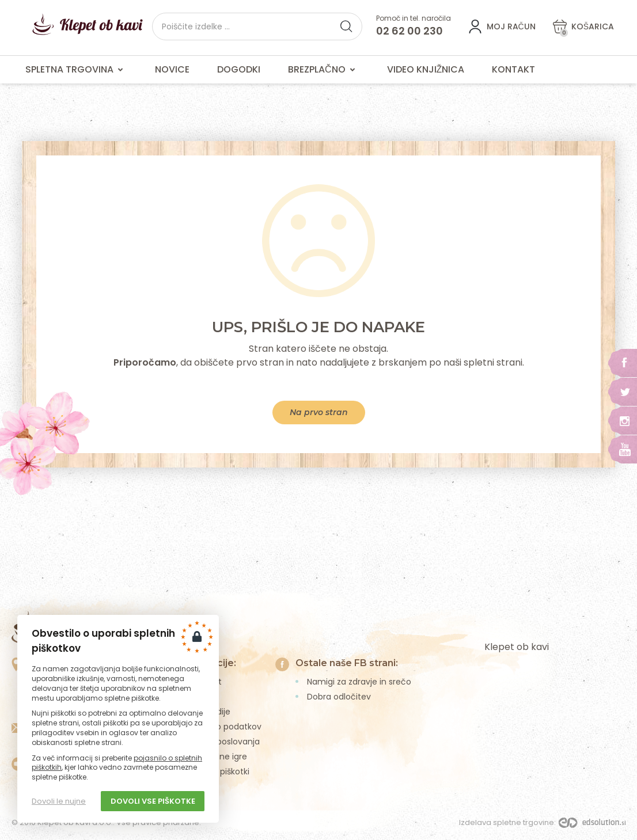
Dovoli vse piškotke (153, 801)
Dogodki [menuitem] (239, 69)
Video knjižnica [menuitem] (426, 69)
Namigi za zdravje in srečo (359, 682)
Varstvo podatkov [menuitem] (226, 727)
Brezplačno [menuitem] (324, 70)
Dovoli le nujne (59, 801)
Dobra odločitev (339, 697)
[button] (346, 26)
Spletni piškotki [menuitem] (220, 771)
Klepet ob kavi (517, 647)
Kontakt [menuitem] (513, 69)
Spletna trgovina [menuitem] (76, 70)
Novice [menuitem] (172, 69)
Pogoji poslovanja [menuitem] (225, 742)
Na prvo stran (319, 412)
